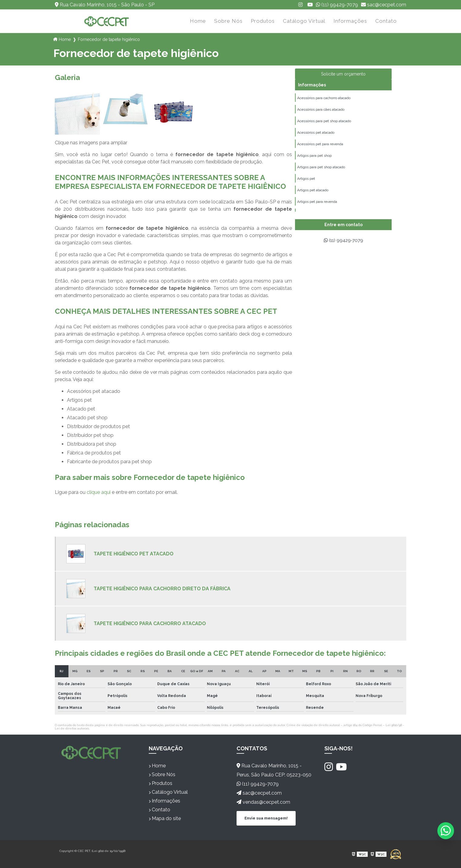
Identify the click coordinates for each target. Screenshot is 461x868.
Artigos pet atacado (313, 193)
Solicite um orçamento (343, 74)
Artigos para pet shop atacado (321, 169)
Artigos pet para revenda (317, 205)
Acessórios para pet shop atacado (324, 122)
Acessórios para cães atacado (321, 110)
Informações (350, 21)
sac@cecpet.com (384, 5)
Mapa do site (165, 818)
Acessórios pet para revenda (320, 146)
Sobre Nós (228, 21)
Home (198, 21)
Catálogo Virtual (304, 21)
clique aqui (99, 492)
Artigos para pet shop (314, 157)
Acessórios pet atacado (316, 134)
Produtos (263, 21)
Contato (386, 21)
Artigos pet (306, 181)
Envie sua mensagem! (266, 818)
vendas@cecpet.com (263, 802)
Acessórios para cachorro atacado (324, 98)
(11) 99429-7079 (337, 5)
